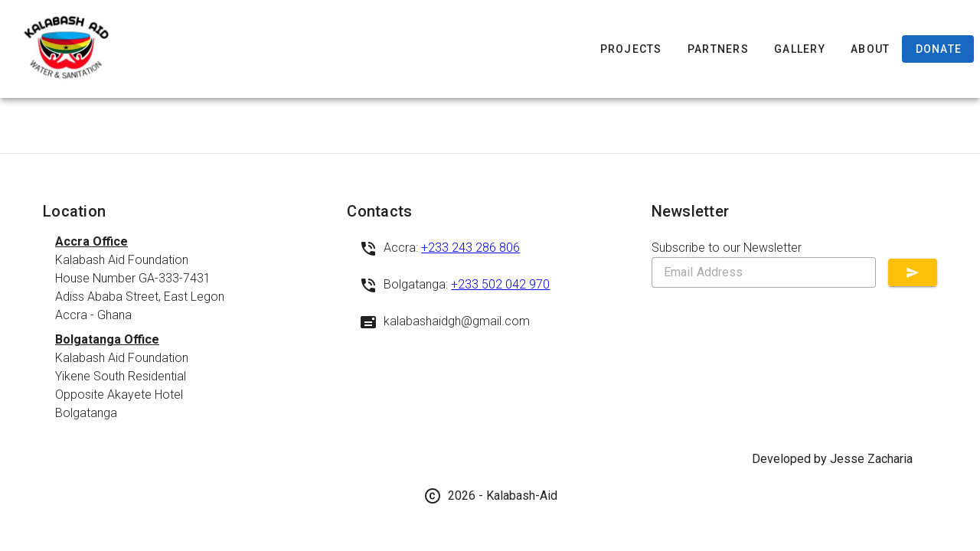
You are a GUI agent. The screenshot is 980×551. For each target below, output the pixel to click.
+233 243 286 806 (470, 248)
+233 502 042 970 (500, 284)
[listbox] (186, 328)
